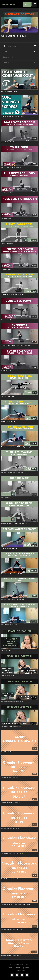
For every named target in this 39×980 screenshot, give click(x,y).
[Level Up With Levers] (19, 676)
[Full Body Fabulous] (19, 193)
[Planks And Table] (19, 650)
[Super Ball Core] (19, 371)
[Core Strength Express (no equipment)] (19, 117)
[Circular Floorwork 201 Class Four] (19, 930)
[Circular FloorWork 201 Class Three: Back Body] (19, 904)
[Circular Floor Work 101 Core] (19, 828)
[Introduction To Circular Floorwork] (19, 727)
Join (27, 4)
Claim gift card (20, 971)
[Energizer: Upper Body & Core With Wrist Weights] (19, 345)
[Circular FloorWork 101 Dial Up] (19, 803)
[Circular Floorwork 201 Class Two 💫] (19, 854)
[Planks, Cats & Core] (19, 244)
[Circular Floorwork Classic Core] (19, 879)
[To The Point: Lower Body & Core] (19, 167)
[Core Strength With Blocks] (19, 549)
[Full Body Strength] (19, 218)
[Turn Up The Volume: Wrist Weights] (19, 472)
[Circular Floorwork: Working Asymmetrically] (19, 523)
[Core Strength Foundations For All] (19, 574)
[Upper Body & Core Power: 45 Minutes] (19, 295)
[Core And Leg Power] (19, 320)
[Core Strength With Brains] (19, 625)
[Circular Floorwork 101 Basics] (19, 777)
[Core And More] (19, 498)
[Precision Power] (19, 269)
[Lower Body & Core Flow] (19, 142)
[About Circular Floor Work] (19, 752)
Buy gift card (26, 968)
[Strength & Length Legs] (19, 422)
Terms (10, 968)
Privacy (17, 968)
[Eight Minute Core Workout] (19, 91)
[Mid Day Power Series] (19, 396)
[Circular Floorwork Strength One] (19, 955)
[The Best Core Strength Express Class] (19, 599)
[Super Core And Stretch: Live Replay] (19, 701)
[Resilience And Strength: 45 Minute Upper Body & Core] (19, 447)
